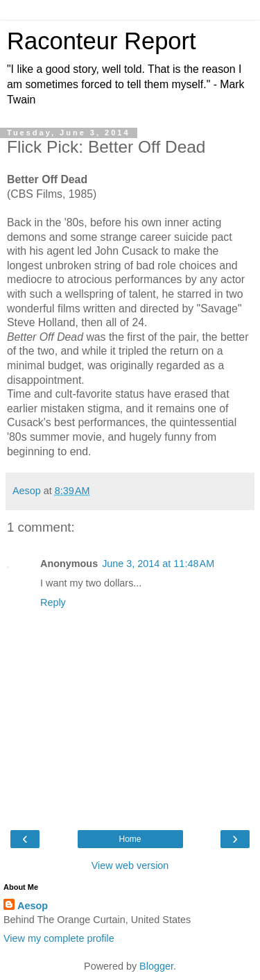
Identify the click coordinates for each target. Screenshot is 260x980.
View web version (130, 865)
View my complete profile (59, 938)
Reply (53, 602)
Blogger (156, 966)
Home (130, 839)
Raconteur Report (102, 41)
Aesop (33, 906)
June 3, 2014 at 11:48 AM (158, 564)
